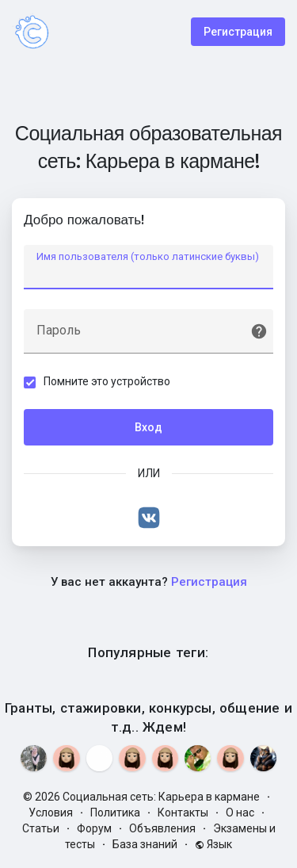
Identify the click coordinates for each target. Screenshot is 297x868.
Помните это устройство (107, 381)
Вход (148, 427)
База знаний (145, 844)
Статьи (41, 828)
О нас (240, 813)
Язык (213, 844)
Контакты (183, 813)
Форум (94, 828)
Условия (51, 813)
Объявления (162, 828)
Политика (115, 813)
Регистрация (238, 32)
